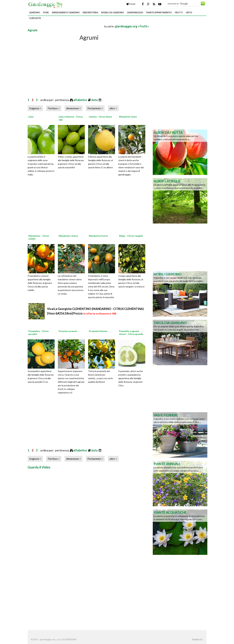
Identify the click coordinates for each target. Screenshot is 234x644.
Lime (31, 117)
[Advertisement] (66, 26)
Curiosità (35, 18)
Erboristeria (90, 12)
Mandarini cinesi (128, 117)
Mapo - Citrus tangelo (131, 236)
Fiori (46, 12)
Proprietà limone (98, 331)
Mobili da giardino (113, 12)
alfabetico (80, 100)
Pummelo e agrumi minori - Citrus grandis (131, 333)
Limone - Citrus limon (100, 117)
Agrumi (32, 30)
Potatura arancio (68, 331)
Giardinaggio (135, 12)
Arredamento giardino (66, 12)
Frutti (179, 12)
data (95, 100)
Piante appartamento (159, 12)
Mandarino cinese (68, 236)
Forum (131, 4)
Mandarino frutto (98, 236)
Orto (189, 12)
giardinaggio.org (126, 26)
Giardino (35, 12)
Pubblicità (197, 639)
